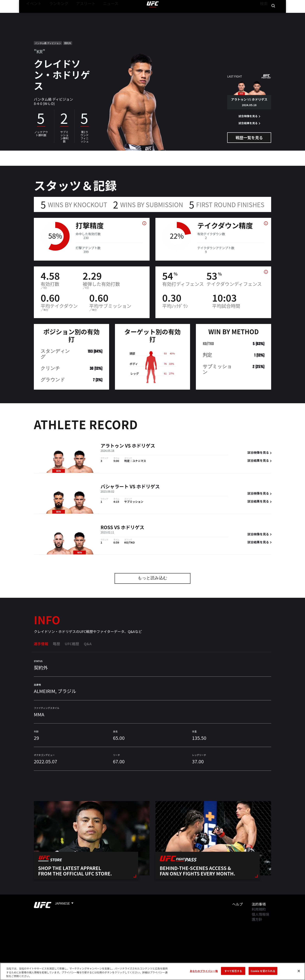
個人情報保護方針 (260, 917)
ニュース (98, 15)
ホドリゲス (143, 446)
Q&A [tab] (88, 644)
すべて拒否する (233, 971)
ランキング (54, 15)
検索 (263, 15)
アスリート (77, 15)
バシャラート (115, 487)
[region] (152, 971)
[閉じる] (299, 971)
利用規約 (259, 909)
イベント (32, 15)
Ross (107, 528)
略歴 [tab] (57, 644)
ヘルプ (238, 904)
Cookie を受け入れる (263, 971)
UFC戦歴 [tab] (72, 644)
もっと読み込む (152, 578)
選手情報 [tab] (41, 644)
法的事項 (259, 904)
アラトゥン (112, 446)
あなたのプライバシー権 (204, 971)
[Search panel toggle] (273, 15)
